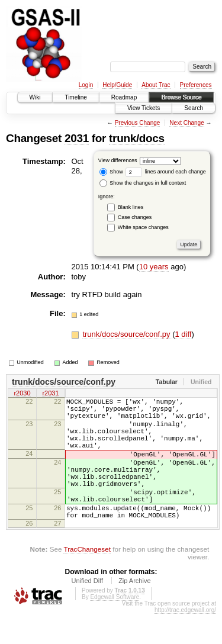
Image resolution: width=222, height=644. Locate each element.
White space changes (143, 227)
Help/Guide (117, 85)
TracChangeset (87, 579)
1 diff (183, 334)
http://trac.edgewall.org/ (185, 640)
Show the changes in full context (143, 183)
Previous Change (138, 123)
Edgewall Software (115, 627)
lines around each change (166, 172)
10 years (154, 267)
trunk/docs (137, 138)
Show (111, 172)
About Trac (156, 85)
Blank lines (131, 207)
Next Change (186, 123)
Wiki (35, 97)
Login (86, 85)
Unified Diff (87, 611)
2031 (77, 138)
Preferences (196, 85)
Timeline (75, 97)
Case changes (135, 217)
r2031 (50, 394)
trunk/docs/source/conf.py (127, 334)
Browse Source (181, 97)
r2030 (22, 394)
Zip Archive (134, 611)
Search (194, 108)
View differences (118, 160)
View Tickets (144, 108)
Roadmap (124, 97)
